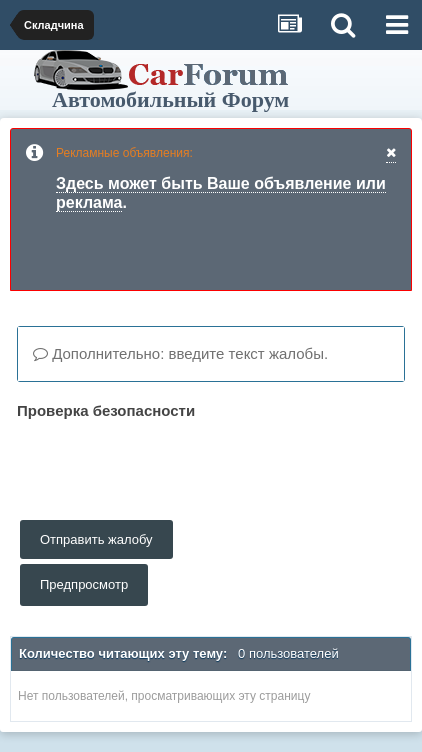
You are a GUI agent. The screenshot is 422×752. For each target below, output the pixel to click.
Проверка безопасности (106, 410)
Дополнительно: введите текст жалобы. (180, 353)
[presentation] (169, 464)
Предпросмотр (84, 584)
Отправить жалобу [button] (96, 539)
